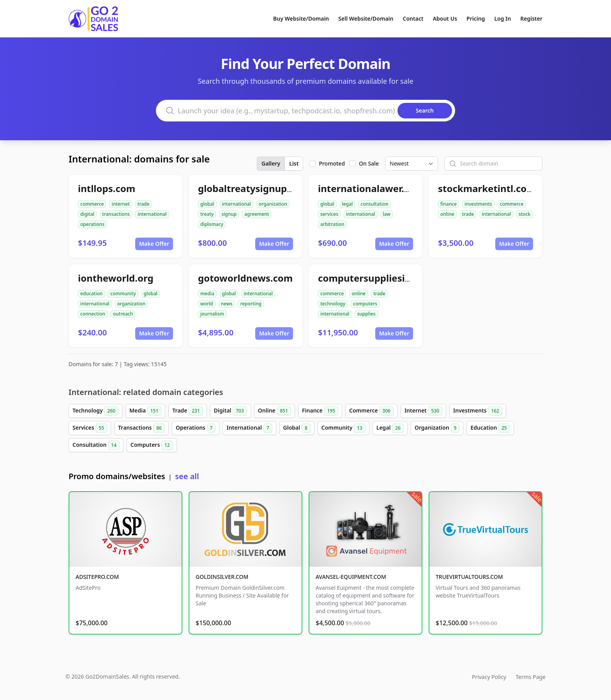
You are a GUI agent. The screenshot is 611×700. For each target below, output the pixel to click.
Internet (423, 411)
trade (144, 204)
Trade (187, 411)
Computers (152, 445)
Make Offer (154, 244)
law (387, 214)
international (152, 214)
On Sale (369, 163)
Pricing (476, 19)
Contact (413, 19)
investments (478, 204)
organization (273, 204)
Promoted (332, 163)
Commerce (371, 411)
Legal (390, 428)
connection (93, 314)
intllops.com (107, 188)
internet (120, 204)
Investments (478, 411)
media (207, 294)
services (329, 214)
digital (87, 214)
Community (343, 428)
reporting (251, 304)
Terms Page (531, 677)
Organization (437, 428)
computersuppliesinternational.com (402, 278)
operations (92, 224)
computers (365, 304)
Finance (320, 411)
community (123, 294)
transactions (116, 214)
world (207, 304)
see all (187, 476)
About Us (445, 19)
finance (449, 204)
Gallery (271, 163)
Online (275, 411)
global (207, 204)
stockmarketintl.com (487, 188)
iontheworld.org (116, 278)
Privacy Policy (489, 677)
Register (531, 19)
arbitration (332, 224)
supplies (366, 314)
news (227, 304)
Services (90, 428)
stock (524, 214)
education (91, 294)
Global (297, 428)
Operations (196, 428)
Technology (95, 411)
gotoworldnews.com (245, 278)
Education (490, 428)
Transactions (141, 428)
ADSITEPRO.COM (97, 577)
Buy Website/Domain (301, 19)
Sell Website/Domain (366, 19)
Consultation (96, 445)
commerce (92, 204)
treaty (207, 214)
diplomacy (212, 224)
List (294, 163)
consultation (374, 204)
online (447, 214)
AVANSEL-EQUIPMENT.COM (351, 577)
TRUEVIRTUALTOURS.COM (469, 577)
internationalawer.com (371, 188)
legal (348, 204)
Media (145, 411)
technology (333, 304)
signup (229, 214)
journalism (212, 314)
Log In (502, 19)
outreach (123, 314)
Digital (230, 411)
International (249, 428)
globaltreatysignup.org (252, 188)
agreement (257, 214)
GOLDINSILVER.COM (222, 577)
